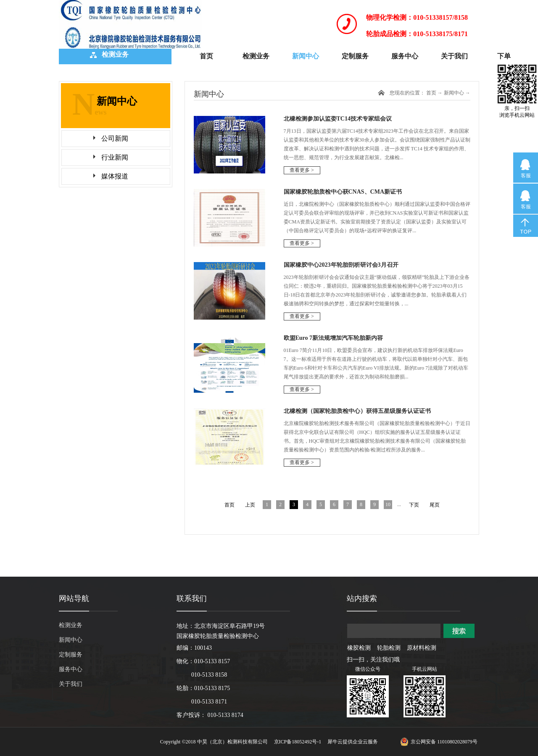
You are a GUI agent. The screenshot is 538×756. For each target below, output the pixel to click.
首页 (206, 56)
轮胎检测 (389, 648)
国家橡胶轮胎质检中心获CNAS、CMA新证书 (343, 192)
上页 (250, 505)
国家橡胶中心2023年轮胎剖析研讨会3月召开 (341, 265)
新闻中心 (454, 93)
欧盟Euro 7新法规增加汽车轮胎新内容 (334, 338)
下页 (414, 505)
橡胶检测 (359, 648)
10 (388, 504)
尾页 (435, 505)
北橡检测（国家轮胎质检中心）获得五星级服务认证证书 (357, 411)
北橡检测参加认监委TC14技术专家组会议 (338, 119)
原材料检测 (422, 648)
